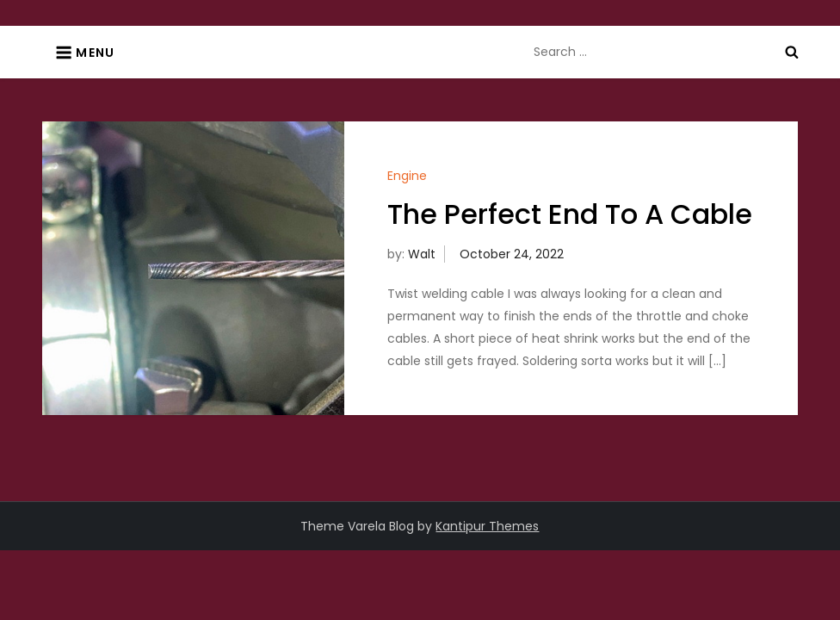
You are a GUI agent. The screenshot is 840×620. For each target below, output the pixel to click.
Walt (422, 254)
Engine (407, 176)
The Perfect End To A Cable (570, 214)
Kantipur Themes (487, 526)
